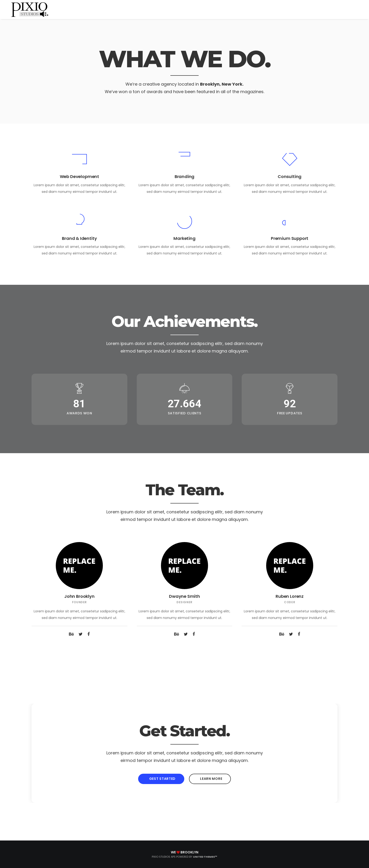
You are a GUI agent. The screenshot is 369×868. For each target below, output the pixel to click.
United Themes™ (205, 857)
